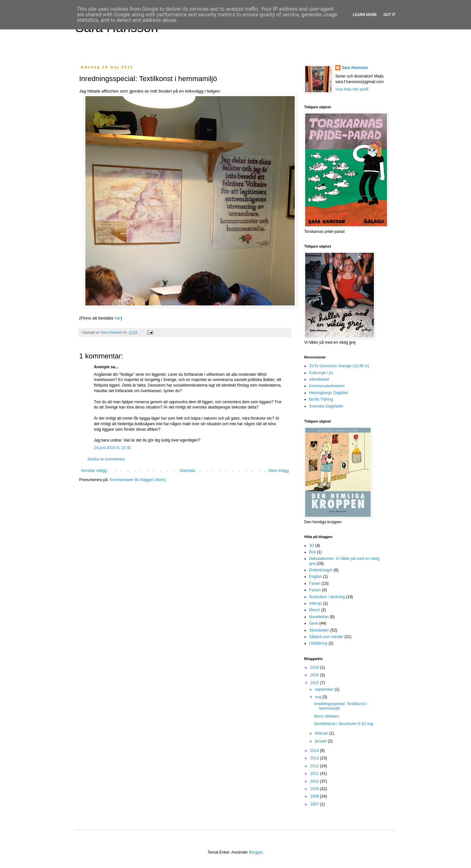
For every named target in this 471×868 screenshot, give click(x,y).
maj (319, 697)
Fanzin (315, 590)
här (118, 318)
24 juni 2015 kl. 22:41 (113, 448)
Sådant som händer (326, 637)
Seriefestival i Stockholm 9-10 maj (344, 724)
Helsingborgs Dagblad (328, 393)
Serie (314, 623)
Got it (389, 15)
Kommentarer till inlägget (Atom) (138, 480)
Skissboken (319, 630)
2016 (315, 675)
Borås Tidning (321, 399)
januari (321, 741)
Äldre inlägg (279, 471)
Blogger (256, 852)
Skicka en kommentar (106, 459)
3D (312, 546)
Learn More (365, 15)
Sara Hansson (355, 68)
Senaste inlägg (94, 471)
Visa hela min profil (352, 89)
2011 (315, 773)
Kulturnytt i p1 (321, 373)
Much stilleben (327, 716)
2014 (315, 751)
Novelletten (319, 617)
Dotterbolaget (321, 570)
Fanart (315, 583)
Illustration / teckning (327, 597)
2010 (315, 781)
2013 (315, 758)
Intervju (315, 603)
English (315, 577)
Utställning (318, 643)
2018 (315, 668)
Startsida (187, 471)
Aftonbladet (319, 379)
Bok (313, 552)
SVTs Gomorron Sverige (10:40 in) (339, 366)
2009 (315, 789)
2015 (315, 683)
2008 (315, 796)
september (325, 689)
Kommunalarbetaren (327, 386)
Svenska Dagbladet (326, 406)
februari (322, 733)
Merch (314, 610)
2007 (315, 804)
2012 (315, 766)
